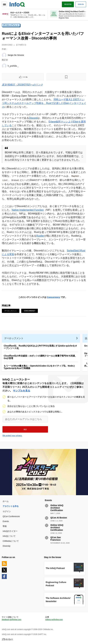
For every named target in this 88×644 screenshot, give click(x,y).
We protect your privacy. (12, 436)
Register (68, 4)
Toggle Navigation (4, 4)
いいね (25, 77)
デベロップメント (11, 25)
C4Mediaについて (11, 541)
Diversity (6, 546)
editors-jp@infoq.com (54, 620)
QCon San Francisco (56, 539)
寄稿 (5, 526)
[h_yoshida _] (4, 66)
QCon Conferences (11, 516)
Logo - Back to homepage (17, 4)
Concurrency (54, 297)
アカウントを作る (11, 506)
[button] (25, 429)
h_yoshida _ (13, 66)
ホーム (6, 501)
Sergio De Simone (16, 55)
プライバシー (7, 639)
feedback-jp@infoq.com (12, 620)
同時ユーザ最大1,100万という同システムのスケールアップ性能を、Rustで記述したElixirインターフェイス (44, 103)
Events (6, 521)
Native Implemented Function (28, 210)
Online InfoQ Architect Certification (57, 508)
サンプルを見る (22, 391)
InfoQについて (9, 536)
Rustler (40, 236)
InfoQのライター (10, 531)
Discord (33, 118)
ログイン (7, 511)
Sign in (81, 4)
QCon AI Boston (59, 518)
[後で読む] (66, 77)
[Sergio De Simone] (4, 55)
